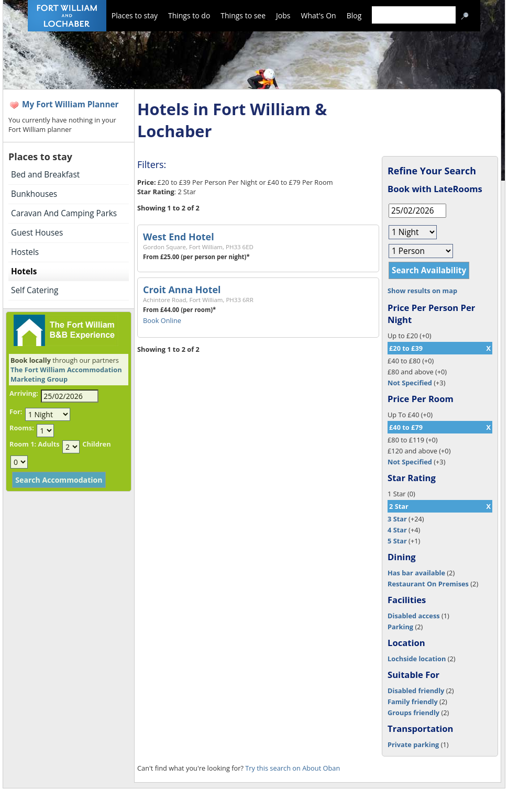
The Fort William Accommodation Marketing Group (66, 374)
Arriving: (24, 393)
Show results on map (422, 291)
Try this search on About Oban (292, 768)
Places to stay (135, 15)
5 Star (397, 541)
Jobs (283, 15)
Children (96, 444)
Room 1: (23, 444)
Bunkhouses (34, 194)
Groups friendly (413, 713)
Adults (48, 444)
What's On (319, 15)
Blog (354, 15)
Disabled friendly (416, 691)
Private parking (413, 744)
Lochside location (417, 659)
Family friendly (413, 702)
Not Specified (410, 383)
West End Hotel (179, 237)
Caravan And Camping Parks (64, 213)
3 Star (397, 519)
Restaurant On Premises (428, 584)
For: (16, 411)
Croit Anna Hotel (182, 290)
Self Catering (35, 290)
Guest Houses (37, 233)
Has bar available (416, 573)
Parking (400, 627)
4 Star (397, 530)
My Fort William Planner (70, 104)
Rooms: (22, 428)
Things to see (243, 15)
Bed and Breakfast (45, 175)
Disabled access (414, 616)
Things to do (189, 15)
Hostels (25, 252)
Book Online (162, 320)
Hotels (24, 271)
